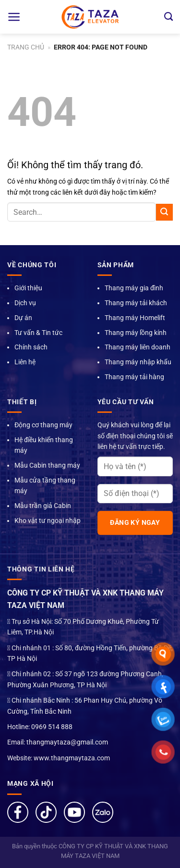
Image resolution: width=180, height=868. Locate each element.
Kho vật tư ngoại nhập (48, 521)
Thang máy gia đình (134, 288)
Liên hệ (25, 362)
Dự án (23, 318)
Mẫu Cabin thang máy (47, 465)
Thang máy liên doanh (138, 347)
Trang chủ (26, 47)
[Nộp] (164, 212)
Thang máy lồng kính (136, 333)
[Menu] (14, 17)
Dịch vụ (25, 303)
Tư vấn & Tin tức (38, 333)
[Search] (168, 17)
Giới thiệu (28, 288)
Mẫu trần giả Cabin (43, 506)
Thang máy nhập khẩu (138, 362)
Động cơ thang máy (43, 425)
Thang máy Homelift (135, 318)
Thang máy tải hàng (134, 377)
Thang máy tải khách (136, 303)
